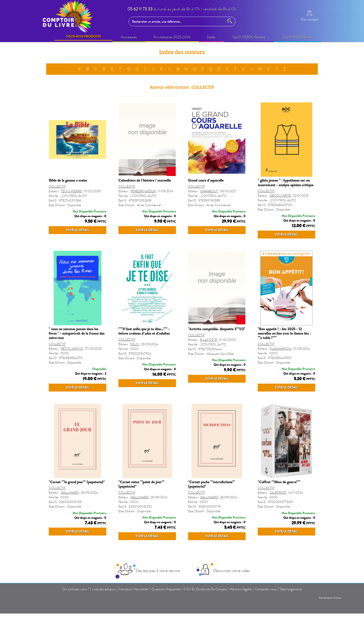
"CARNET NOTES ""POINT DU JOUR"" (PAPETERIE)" (141, 502)
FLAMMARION (281, 358)
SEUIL (135, 358)
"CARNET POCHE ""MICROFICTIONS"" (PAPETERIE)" (211, 502)
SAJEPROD (278, 515)
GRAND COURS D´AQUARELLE (206, 180)
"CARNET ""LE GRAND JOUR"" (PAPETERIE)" (77, 500)
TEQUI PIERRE (71, 196)
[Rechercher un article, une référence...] (178, 21)
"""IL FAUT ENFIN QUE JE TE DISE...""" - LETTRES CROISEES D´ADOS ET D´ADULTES (144, 340)
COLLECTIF (57, 191)
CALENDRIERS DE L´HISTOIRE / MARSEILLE (145, 180)
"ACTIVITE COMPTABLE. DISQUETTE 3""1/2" (217, 338)
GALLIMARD (70, 515)
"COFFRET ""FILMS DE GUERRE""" (279, 500)
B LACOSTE (209, 358)
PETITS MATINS (72, 358)
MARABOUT (209, 196)
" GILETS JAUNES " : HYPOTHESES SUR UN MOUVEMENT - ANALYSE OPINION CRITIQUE (286, 183)
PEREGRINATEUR (143, 196)
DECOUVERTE (280, 196)
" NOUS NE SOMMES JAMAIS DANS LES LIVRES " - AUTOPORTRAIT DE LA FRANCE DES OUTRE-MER (77, 343)
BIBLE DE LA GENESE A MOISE (68, 180)
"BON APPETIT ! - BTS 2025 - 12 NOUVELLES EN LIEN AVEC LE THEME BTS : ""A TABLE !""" (284, 343)
